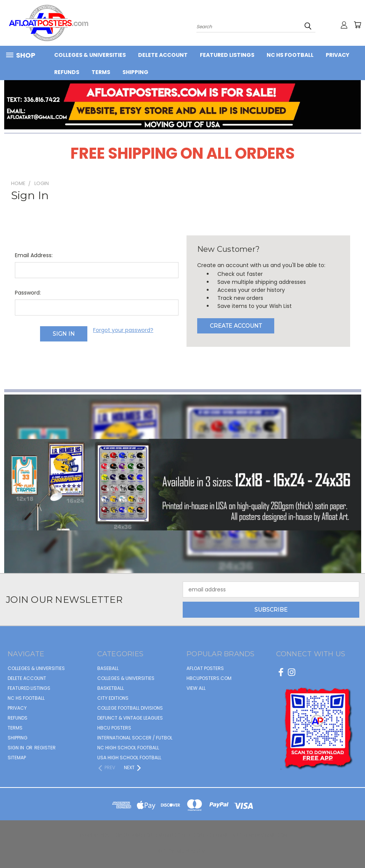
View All (196, 688)
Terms (101, 72)
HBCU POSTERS (114, 728)
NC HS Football (290, 55)
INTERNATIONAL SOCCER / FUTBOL (135, 738)
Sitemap (17, 758)
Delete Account (163, 55)
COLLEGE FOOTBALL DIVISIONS (130, 708)
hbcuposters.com (209, 678)
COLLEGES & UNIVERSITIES (90, 55)
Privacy (338, 55)
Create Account (236, 326)
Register (45, 748)
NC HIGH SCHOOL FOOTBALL (128, 748)
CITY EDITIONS (113, 698)
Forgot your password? (123, 330)
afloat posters (205, 668)
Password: (28, 293)
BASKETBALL (111, 688)
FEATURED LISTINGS (227, 55)
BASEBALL (108, 668)
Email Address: (34, 255)
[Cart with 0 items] (357, 25)
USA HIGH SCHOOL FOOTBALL (129, 758)
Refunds (67, 72)
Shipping (135, 72)
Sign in (16, 748)
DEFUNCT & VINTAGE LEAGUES (130, 718)
